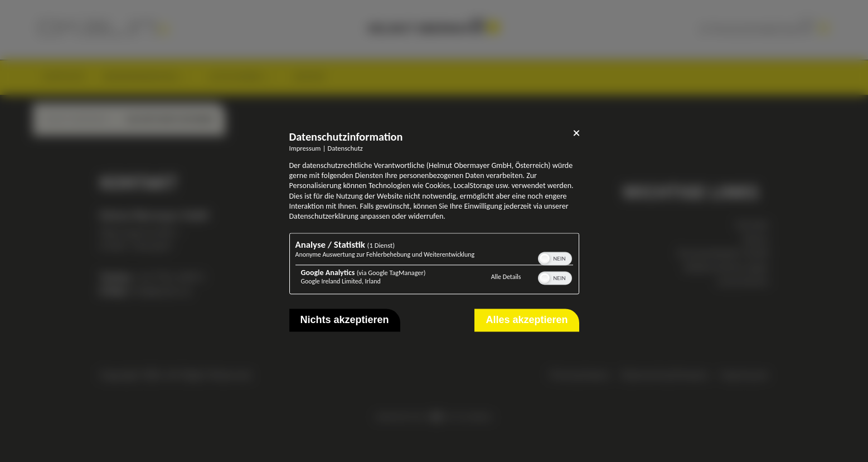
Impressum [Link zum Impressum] (305, 148)
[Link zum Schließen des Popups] (576, 135)
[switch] (555, 258)
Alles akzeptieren (527, 320)
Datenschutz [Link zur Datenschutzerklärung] (345, 148)
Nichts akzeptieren (345, 320)
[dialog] (434, 231)
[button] (545, 259)
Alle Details (506, 277)
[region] (434, 265)
